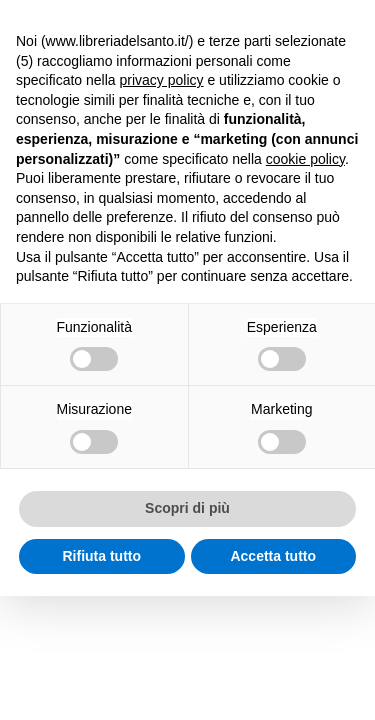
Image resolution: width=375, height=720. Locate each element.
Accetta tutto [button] (273, 556)
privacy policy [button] (162, 80)
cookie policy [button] (305, 159)
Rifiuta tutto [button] (101, 556)
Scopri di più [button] (187, 508)
